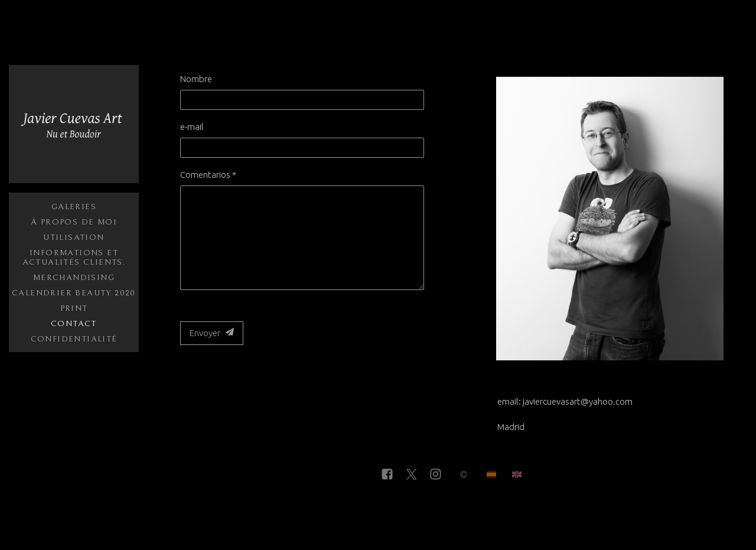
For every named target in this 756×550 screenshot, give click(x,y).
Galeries (74, 207)
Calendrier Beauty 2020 (74, 293)
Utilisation (74, 237)
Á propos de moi (74, 222)
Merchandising (74, 278)
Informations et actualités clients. (74, 258)
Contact (74, 324)
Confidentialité (74, 339)
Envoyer (212, 333)
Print (74, 308)
